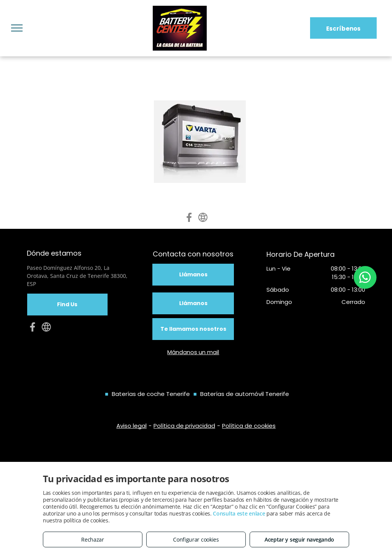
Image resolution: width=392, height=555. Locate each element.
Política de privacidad (184, 426)
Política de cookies (249, 426)
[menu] (17, 28)
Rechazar (93, 539)
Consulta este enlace (239, 513)
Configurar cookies (196, 539)
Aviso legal (131, 426)
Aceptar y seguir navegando (299, 539)
